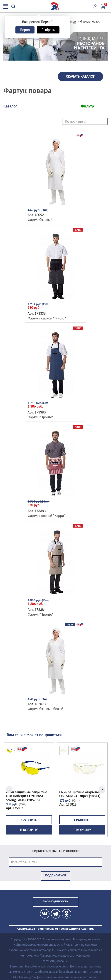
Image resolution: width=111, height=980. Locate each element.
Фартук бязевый (40, 220)
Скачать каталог (80, 76)
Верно (25, 30)
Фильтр (87, 106)
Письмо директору (55, 901)
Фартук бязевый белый (46, 709)
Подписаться (55, 875)
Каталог (10, 106)
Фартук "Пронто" (41, 417)
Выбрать (48, 30)
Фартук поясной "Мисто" (47, 318)
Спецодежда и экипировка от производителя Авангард (55, 929)
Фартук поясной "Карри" (47, 516)
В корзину (29, 830)
